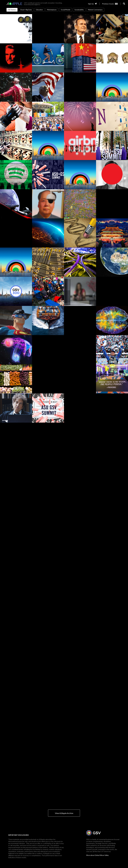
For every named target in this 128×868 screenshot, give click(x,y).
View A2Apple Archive (64, 813)
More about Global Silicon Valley (97, 855)
